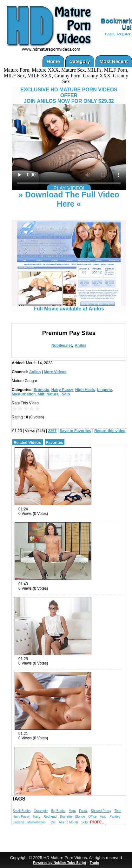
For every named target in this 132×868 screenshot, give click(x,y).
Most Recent (114, 61)
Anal (103, 817)
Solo (66, 394)
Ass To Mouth (68, 822)
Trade (94, 863)
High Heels (85, 390)
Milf (41, 394)
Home (53, 61)
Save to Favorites (75, 431)
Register (124, 34)
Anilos (80, 345)
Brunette (41, 390)
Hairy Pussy (62, 390)
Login (110, 34)
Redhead (50, 817)
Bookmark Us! (116, 24)
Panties (115, 817)
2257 (53, 431)
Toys (52, 822)
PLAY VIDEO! (69, 188)
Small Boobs (22, 811)
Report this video (110, 431)
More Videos (55, 372)
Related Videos (27, 443)
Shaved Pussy (101, 811)
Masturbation (24, 394)
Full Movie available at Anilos (69, 306)
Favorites (54, 443)
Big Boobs (58, 811)
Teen (118, 811)
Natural (53, 394)
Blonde (80, 817)
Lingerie (105, 390)
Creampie (41, 811)
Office (93, 817)
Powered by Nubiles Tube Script (59, 863)
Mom (72, 811)
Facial (83, 811)
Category (80, 61)
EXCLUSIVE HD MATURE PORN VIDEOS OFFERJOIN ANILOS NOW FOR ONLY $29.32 (69, 95)
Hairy (37, 817)
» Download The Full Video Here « (69, 199)
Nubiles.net (62, 345)
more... (98, 822)
